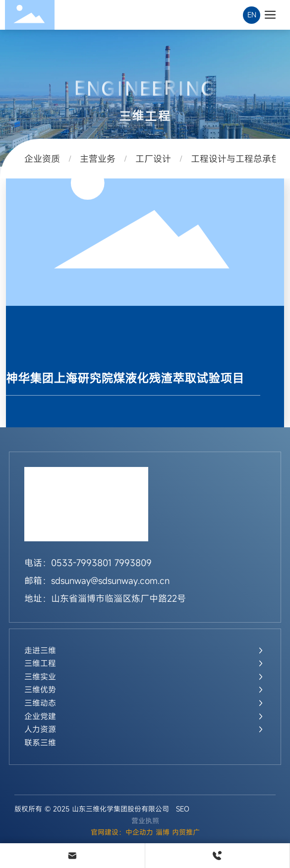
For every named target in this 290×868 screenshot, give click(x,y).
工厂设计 (153, 159)
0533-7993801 (81, 563)
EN (252, 15)
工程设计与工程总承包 (235, 159)
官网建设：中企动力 (122, 832)
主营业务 (98, 159)
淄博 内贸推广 (178, 832)
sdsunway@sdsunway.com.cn (110, 580)
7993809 (133, 563)
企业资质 (42, 159)
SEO (183, 809)
